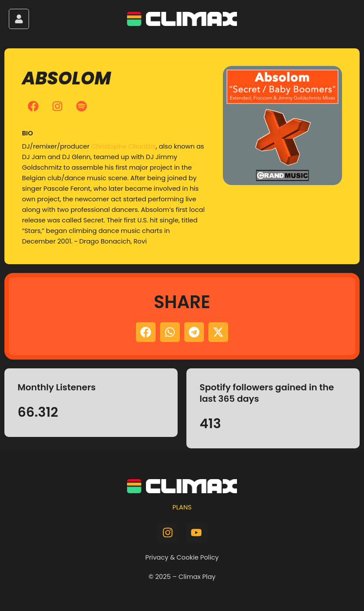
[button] (146, 332)
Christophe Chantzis (123, 146)
